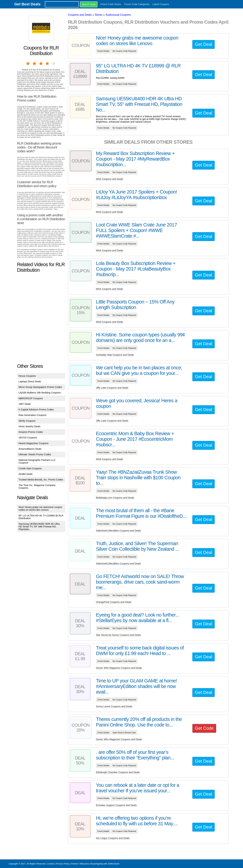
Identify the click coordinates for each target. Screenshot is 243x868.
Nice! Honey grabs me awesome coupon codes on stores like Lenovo (40, 508)
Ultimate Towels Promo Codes (35, 454)
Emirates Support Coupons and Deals (116, 805)
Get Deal (204, 44)
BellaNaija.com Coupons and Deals (115, 498)
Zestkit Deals (26, 474)
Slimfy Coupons (27, 421)
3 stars (41, 63)
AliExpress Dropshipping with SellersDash (99, 864)
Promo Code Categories (137, 4)
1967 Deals (25, 404)
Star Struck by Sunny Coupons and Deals (118, 635)
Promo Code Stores (111, 4)
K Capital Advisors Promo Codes (36, 410)
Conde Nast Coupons (30, 468)
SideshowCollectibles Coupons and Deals (118, 531)
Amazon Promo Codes (31, 432)
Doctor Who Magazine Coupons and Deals (119, 668)
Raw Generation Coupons (33, 415)
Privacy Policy (63, 864)
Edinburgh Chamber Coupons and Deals (118, 772)
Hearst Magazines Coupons (34, 443)
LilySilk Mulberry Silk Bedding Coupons (40, 393)
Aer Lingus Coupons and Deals (113, 838)
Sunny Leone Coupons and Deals (114, 706)
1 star (28, 63)
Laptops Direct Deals (30, 381)
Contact (50, 864)
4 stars (48, 63)
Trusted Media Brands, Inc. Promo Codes (41, 480)
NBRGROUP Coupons (31, 398)
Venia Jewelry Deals (30, 426)
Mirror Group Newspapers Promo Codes (40, 387)
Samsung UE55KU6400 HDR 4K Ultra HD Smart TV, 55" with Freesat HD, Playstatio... (39, 527)
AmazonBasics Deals (30, 449)
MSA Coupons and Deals (110, 179)
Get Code (204, 728)
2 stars (35, 63)
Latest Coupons (161, 4)
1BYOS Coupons (28, 438)
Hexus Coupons (27, 376)
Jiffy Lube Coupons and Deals (112, 388)
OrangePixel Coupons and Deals (114, 602)
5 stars (54, 63)
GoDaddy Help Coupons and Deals (115, 355)
